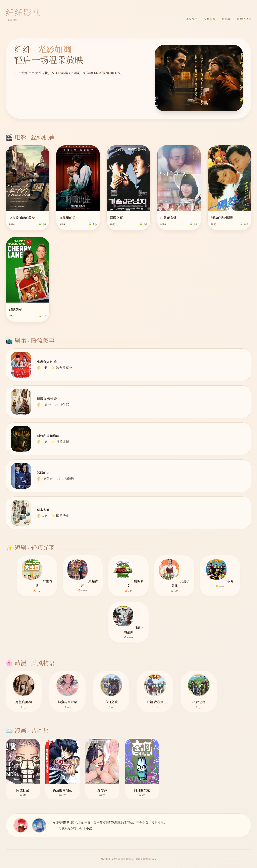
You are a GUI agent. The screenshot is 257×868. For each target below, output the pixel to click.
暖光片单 (192, 19)
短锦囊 (226, 19)
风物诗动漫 (244, 19)
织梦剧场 (210, 19)
